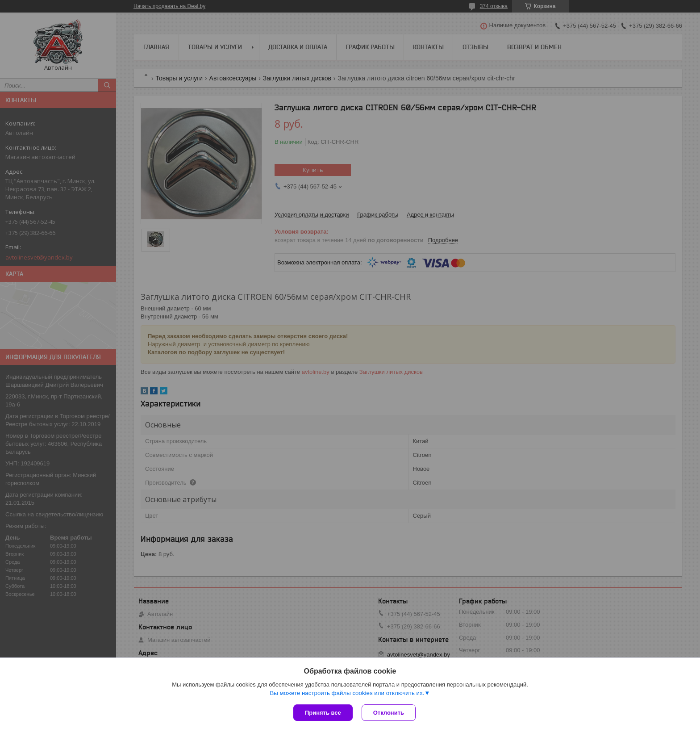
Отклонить (389, 713)
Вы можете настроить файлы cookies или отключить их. (347, 693)
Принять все (323, 713)
